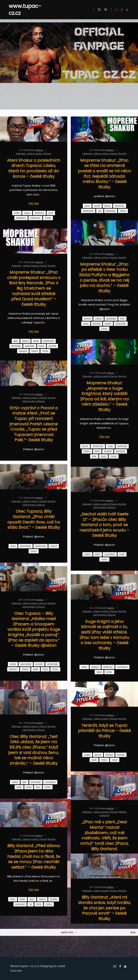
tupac (48, 218)
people (87, 451)
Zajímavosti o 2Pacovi (34, 401)
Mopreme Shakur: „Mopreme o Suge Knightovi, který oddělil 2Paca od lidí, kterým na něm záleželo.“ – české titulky (104, 396)
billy (32, 899)
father (39, 664)
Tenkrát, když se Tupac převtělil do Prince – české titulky (104, 731)
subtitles (35, 218)
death (107, 206)
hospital (39, 213)
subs (122, 554)
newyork (30, 346)
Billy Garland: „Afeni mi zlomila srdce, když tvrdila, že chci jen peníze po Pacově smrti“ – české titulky (104, 908)
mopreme (111, 211)
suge (103, 456)
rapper (97, 324)
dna (25, 782)
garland (36, 782)
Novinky (122, 154)
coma (84, 667)
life (100, 211)
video (115, 760)
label (110, 446)
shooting (121, 324)
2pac (87, 206)
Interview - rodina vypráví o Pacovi (34, 154)
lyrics (99, 319)
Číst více (34, 204)
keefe (98, 554)
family (42, 899)
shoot (108, 324)
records (121, 451)
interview (88, 211)
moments (21, 218)
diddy (36, 341)
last (51, 213)
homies (95, 667)
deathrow (25, 546)
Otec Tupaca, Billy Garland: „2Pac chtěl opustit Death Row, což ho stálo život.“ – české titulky (34, 519)
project (13, 669)
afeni (17, 213)
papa (39, 904)
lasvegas (110, 554)
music (98, 755)
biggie (87, 319)
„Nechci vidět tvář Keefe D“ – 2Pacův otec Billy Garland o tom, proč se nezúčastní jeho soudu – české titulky (104, 525)
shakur (23, 351)
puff (122, 319)
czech (27, 213)
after (97, 206)
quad (86, 324)
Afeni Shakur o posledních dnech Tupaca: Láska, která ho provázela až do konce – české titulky (34, 168)
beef (16, 341)
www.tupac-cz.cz (25, 10)
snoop (25, 669)
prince (109, 755)
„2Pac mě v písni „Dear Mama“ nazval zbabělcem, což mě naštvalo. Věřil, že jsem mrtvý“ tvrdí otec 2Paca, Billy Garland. (104, 835)
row (94, 456)
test (38, 787)
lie (31, 904)
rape (97, 451)
